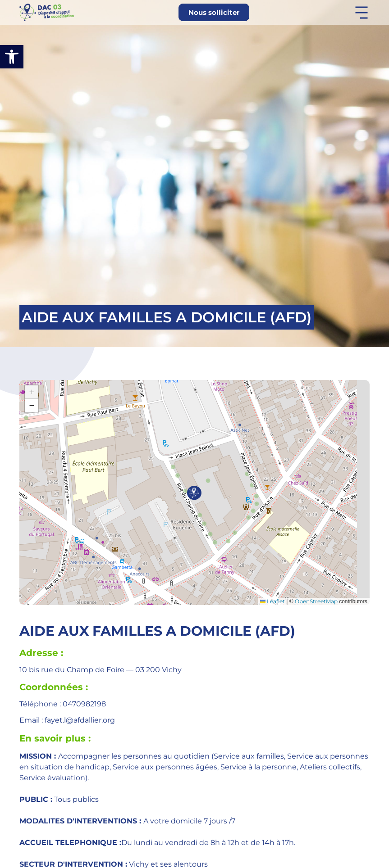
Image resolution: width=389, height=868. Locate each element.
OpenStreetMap (316, 601)
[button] (12, 57)
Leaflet (272, 601)
